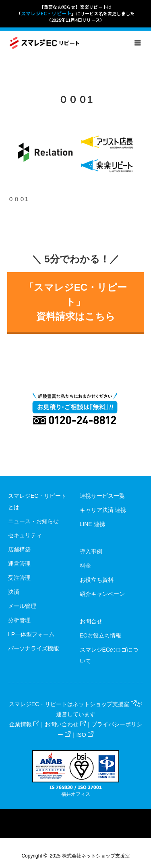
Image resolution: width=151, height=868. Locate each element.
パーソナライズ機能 (33, 648)
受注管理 (19, 578)
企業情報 (24, 724)
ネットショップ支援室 (105, 704)
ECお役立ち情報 (100, 635)
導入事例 (91, 551)
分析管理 (19, 620)
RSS (83, 815)
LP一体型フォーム (31, 634)
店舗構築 (19, 549)
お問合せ (91, 621)
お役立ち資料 (97, 580)
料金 (85, 566)
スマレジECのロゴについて (109, 655)
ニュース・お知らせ (33, 521)
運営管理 (19, 564)
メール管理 (22, 606)
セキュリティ (25, 535)
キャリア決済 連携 (103, 510)
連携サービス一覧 (102, 496)
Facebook (68, 815)
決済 (14, 592)
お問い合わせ (65, 724)
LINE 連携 (92, 524)
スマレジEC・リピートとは (37, 501)
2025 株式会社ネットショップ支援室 (90, 856)
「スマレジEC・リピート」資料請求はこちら (75, 302)
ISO (85, 735)
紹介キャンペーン (102, 594)
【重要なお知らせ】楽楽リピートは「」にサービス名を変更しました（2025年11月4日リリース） (76, 13)
